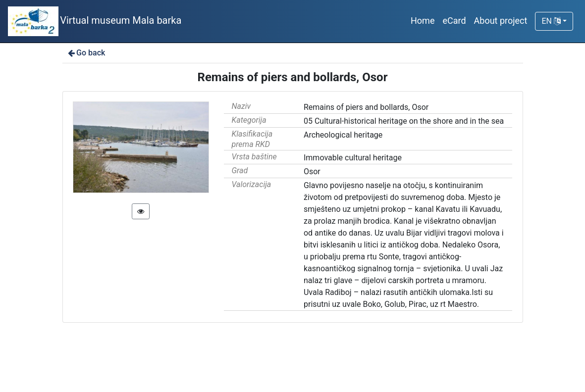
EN (551, 21)
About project (501, 21)
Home (423, 21)
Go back (86, 53)
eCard (454, 21)
